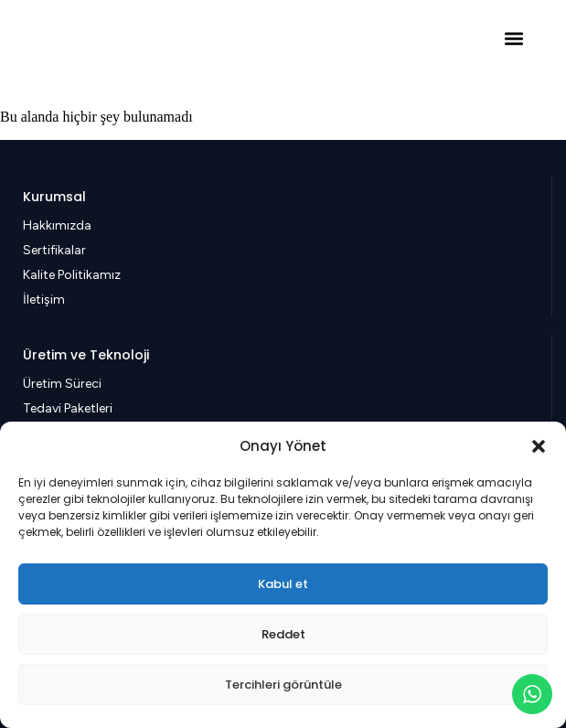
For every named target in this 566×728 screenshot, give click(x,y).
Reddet (283, 634)
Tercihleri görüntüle (283, 685)
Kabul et (283, 584)
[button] (539, 446)
